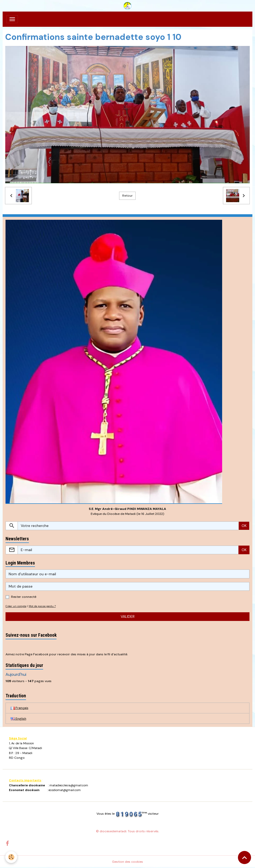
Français (19, 708)
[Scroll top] (244, 857)
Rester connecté (24, 597)
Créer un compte (16, 606)
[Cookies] (11, 857)
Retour (127, 196)
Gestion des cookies (127, 862)
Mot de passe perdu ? (42, 606)
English (18, 719)
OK (244, 526)
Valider (128, 616)
